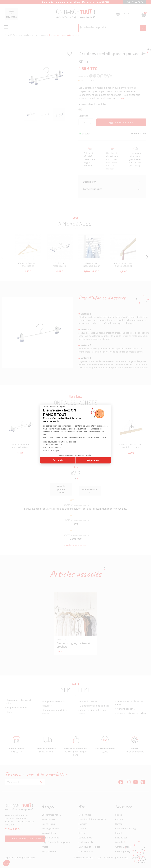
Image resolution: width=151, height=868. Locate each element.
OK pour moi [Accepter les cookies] (93, 460)
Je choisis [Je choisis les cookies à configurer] (58, 460)
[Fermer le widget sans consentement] (54, 406)
